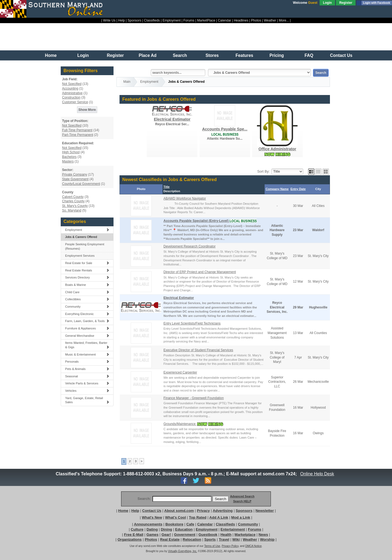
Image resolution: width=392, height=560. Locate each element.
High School (71, 152)
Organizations (130, 539)
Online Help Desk (317, 474)
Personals (87, 362)
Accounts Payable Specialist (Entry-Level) (196, 221)
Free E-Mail (134, 535)
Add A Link (219, 517)
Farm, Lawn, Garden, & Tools (87, 321)
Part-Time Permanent (78, 135)
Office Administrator (277, 149)
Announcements (148, 524)
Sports (210, 539)
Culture (137, 529)
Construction (71, 97)
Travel (224, 539)
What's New (152, 517)
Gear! (166, 535)
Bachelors (69, 157)
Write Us (109, 20)
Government (185, 535)
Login (327, 3)
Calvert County (73, 197)
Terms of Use (212, 546)
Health (226, 535)
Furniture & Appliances (87, 328)
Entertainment (233, 529)
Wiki (236, 539)
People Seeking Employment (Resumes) (85, 246)
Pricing (277, 55)
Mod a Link (241, 517)
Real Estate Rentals (87, 270)
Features (244, 55)
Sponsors (135, 20)
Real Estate (170, 539)
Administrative (72, 93)
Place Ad (148, 55)
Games (152, 535)
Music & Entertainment (87, 354)
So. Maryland (72, 210)
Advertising (223, 511)
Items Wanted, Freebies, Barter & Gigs (87, 345)
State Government (75, 179)
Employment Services (80, 256)
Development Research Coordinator (189, 246)
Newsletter (264, 511)
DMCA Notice (253, 546)
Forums (189, 20)
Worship (267, 539)
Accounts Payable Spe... (225, 129)
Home (51, 55)
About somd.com (179, 511)
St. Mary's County (75, 206)
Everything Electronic (87, 314)
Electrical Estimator (172, 119)
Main (127, 82)
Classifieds (152, 20)
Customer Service (75, 102)
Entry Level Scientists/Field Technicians (192, 323)
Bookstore (174, 524)
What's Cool (175, 517)
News (263, 535)
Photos (256, 20)
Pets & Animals (87, 369)
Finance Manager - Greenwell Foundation (193, 398)
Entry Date (298, 189)
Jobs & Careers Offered (81, 237)
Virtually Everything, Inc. (183, 551)
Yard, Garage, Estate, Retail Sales (87, 400)
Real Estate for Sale (87, 263)
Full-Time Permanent (77, 130)
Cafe (190, 524)
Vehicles (87, 391)
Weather (270, 20)
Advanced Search (242, 496)
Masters (68, 161)
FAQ (309, 55)
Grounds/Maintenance (180, 424)
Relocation (192, 539)
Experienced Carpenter (180, 372)
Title (166, 187)
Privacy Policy (230, 546)
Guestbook (208, 535)
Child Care (87, 292)
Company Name (277, 189)
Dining (166, 529)
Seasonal (87, 376)
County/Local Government (81, 184)
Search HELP (242, 501)
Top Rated (198, 517)
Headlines (241, 20)
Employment (172, 20)
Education (184, 529)
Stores (212, 55)
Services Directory (87, 277)
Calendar (224, 20)
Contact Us (341, 55)
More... (284, 20)
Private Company (75, 175)
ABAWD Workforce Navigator (185, 198)
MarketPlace (206, 20)
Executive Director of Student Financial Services (198, 350)
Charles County (73, 201)
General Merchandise (87, 336)
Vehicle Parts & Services (87, 383)
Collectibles (87, 299)
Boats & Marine (87, 285)
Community (87, 307)
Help (122, 20)
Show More (87, 110)
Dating (152, 529)
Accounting (70, 88)
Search (180, 55)
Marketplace (245, 535)
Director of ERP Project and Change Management (200, 272)
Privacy (203, 511)
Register (346, 3)
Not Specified (72, 84)
